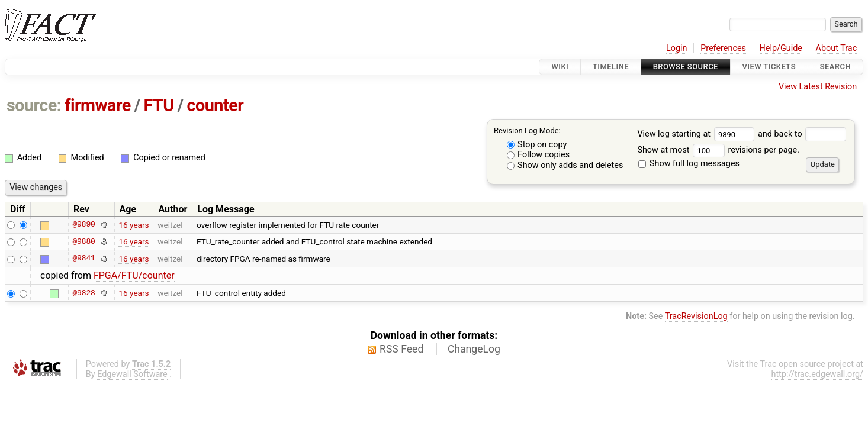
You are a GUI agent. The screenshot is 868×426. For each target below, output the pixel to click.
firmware (98, 105)
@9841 (83, 259)
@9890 (83, 225)
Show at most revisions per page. (718, 150)
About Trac (837, 48)
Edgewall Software (132, 374)
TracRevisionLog (696, 316)
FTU (158, 105)
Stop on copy (537, 145)
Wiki (560, 67)
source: (34, 105)
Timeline (611, 67)
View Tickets (769, 67)
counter (216, 105)
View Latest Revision (818, 87)
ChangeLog (474, 349)
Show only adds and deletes (565, 165)
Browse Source (686, 67)
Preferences (723, 48)
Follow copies (539, 155)
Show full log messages (689, 164)
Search (835, 67)
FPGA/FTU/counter (134, 275)
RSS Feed (401, 349)
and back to (802, 134)
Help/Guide (781, 48)
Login (677, 48)
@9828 (83, 293)
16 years (134, 225)
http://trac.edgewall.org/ (817, 374)
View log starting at (697, 134)
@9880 (83, 241)
